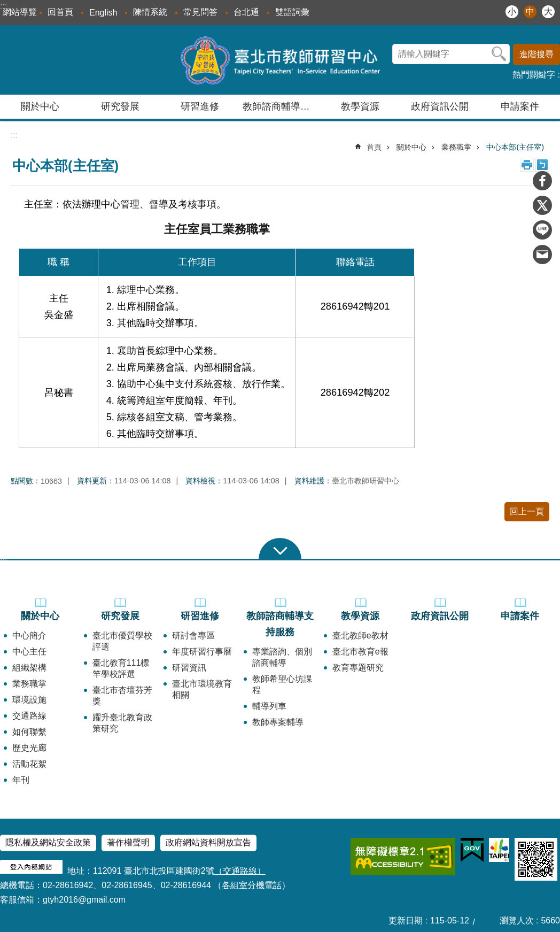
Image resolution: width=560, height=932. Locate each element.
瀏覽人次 (517, 921)
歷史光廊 (29, 748)
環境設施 (29, 700)
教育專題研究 (358, 668)
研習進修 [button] (200, 106)
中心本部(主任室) (515, 147)
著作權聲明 (128, 842)
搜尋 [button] (499, 54)
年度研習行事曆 (202, 652)
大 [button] (548, 11)
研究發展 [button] (120, 106)
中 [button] (530, 11)
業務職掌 (456, 147)
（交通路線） (240, 871)
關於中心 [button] (40, 106)
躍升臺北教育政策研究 (122, 723)
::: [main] (14, 135)
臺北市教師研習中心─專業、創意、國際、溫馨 (280, 60)
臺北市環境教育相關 (202, 689)
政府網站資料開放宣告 (208, 842)
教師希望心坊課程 (282, 684)
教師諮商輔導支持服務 (280, 624)
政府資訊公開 (440, 106)
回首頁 (60, 12)
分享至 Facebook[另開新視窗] (542, 181)
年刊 (21, 780)
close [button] (280, 549)
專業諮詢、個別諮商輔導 (282, 657)
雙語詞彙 (292, 12)
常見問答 (200, 12)
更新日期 (406, 921)
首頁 (374, 147)
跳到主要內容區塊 (6, 6)
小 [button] (512, 11)
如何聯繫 (29, 732)
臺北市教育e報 (360, 652)
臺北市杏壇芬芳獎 (122, 696)
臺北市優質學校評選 (122, 641)
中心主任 (29, 652)
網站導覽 (20, 12)
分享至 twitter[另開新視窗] (542, 205)
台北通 (246, 12)
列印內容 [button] (527, 165)
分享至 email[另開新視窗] (542, 255)
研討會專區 (193, 636)
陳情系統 (150, 12)
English (103, 13)
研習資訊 (189, 668)
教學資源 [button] (360, 106)
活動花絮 (29, 764)
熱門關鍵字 (534, 75)
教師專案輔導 (278, 722)
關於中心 (411, 147)
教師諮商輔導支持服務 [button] (281, 106)
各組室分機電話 (252, 885)
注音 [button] (542, 165)
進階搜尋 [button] (536, 54)
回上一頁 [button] (527, 511)
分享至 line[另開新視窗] (542, 230)
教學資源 (360, 616)
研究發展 (120, 616)
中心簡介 (29, 636)
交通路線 (29, 716)
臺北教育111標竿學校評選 (121, 668)
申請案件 (520, 106)
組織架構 (29, 668)
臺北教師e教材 (360, 636)
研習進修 (200, 616)
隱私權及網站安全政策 (48, 842)
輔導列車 (269, 706)
